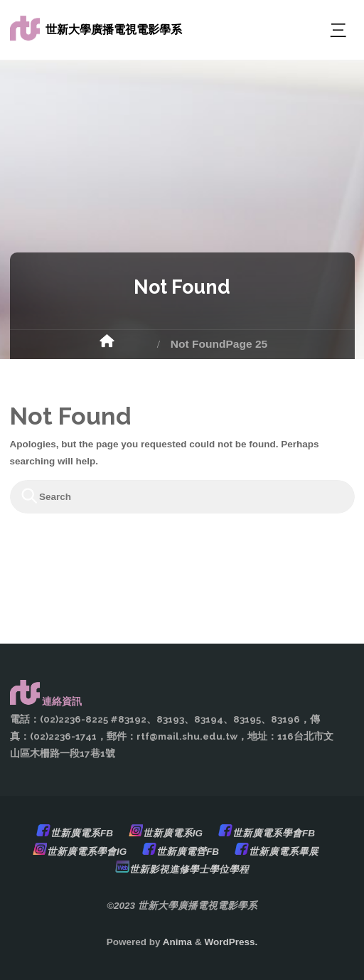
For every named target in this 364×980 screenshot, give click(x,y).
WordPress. (231, 942)
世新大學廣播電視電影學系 (114, 30)
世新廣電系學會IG (87, 852)
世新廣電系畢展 (284, 852)
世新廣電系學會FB (274, 833)
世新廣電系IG (173, 833)
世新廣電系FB (82, 833)
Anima (177, 942)
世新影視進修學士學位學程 (189, 869)
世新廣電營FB (188, 852)
